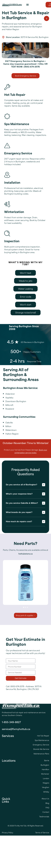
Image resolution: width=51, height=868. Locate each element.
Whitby (46, 792)
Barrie (47, 760)
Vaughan (46, 787)
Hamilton (45, 769)
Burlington (45, 765)
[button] (27, 5)
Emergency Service (41, 745)
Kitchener (45, 774)
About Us (45, 799)
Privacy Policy (8, 832)
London (46, 778)
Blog (47, 803)
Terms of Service (42, 832)
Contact (46, 812)
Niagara (46, 783)
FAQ (47, 808)
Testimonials (44, 816)
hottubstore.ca (25, 554)
